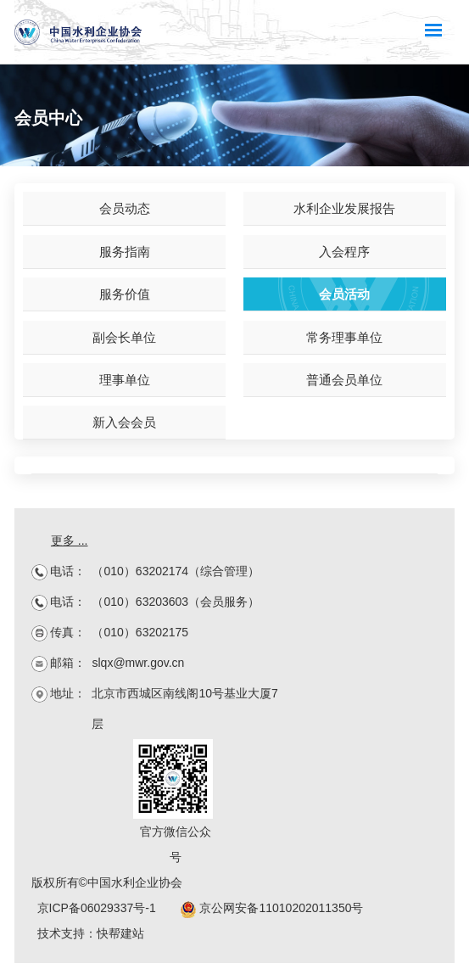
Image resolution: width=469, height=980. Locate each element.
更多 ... (70, 540)
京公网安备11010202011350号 (272, 908)
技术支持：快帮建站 (91, 933)
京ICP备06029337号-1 (97, 908)
